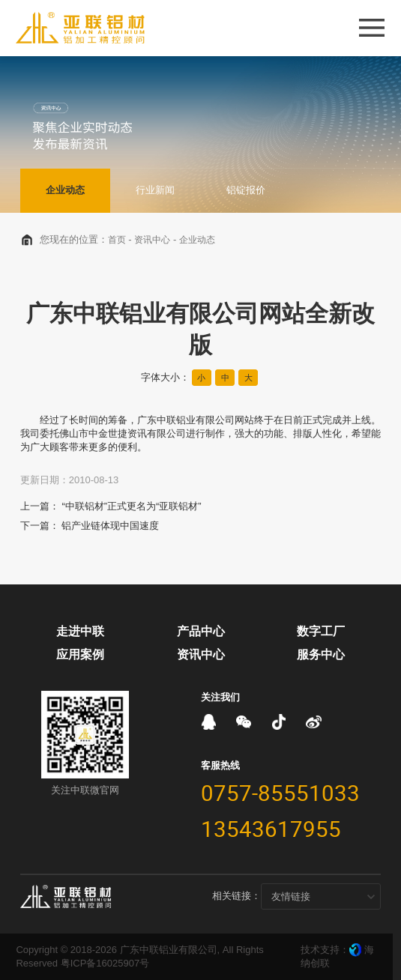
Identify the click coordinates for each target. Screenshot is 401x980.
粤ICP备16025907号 (105, 963)
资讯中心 (152, 239)
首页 (117, 239)
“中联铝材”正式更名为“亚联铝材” (131, 506)
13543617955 (271, 829)
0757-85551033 (280, 793)
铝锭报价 (246, 190)
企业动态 (65, 190)
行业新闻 (155, 190)
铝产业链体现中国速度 (110, 526)
